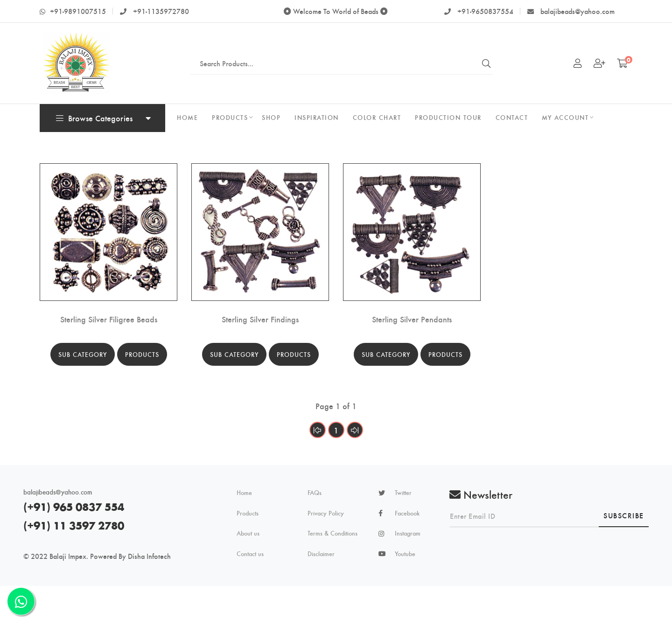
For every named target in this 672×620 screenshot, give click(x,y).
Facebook (407, 513)
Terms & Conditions (332, 533)
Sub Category (83, 354)
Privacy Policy (326, 513)
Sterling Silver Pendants (412, 319)
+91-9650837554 (479, 11)
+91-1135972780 (154, 11)
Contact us (250, 554)
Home (244, 493)
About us (248, 533)
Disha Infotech (149, 556)
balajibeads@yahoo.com (571, 11)
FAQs (315, 493)
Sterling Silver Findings (260, 319)
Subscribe (624, 515)
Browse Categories (94, 118)
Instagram (408, 533)
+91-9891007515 (73, 11)
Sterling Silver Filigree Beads (109, 319)
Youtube (405, 554)
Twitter (403, 493)
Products (142, 354)
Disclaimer (321, 554)
